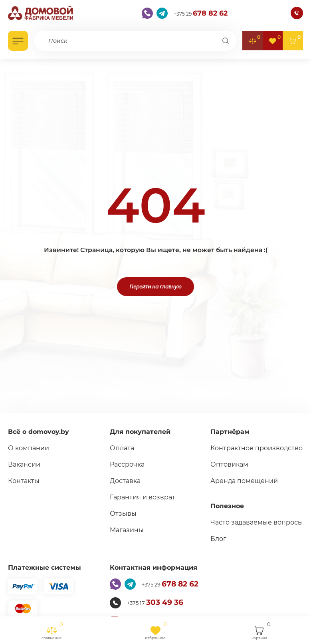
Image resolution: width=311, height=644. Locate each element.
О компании (29, 448)
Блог (220, 559)
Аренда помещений (245, 491)
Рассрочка (122, 464)
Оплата (117, 448)
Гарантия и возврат (138, 497)
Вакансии (24, 464)
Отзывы (118, 514)
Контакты (24, 481)
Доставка (120, 481)
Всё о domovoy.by (39, 432)
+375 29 (201, 13)
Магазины (122, 530)
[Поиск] (225, 41)
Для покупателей (135, 432)
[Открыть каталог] (18, 41)
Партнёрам (231, 432)
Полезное (228, 516)
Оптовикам (231, 474)
